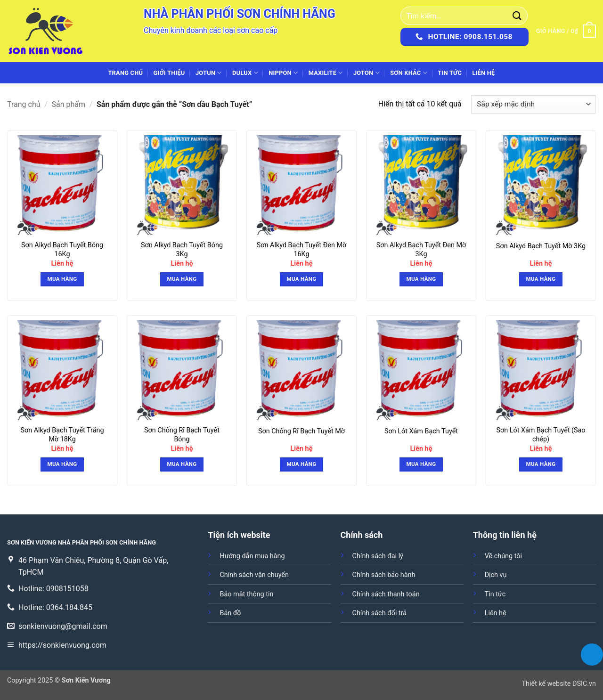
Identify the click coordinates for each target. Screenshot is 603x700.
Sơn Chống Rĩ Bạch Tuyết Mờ (301, 431)
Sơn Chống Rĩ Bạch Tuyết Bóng (182, 435)
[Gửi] (517, 16)
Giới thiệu (169, 73)
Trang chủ (125, 73)
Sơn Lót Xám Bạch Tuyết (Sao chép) (541, 435)
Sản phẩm (69, 104)
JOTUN (209, 73)
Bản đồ (230, 613)
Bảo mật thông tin (246, 594)
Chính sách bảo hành (384, 575)
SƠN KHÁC (409, 73)
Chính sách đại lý (378, 556)
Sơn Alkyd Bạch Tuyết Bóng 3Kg (182, 250)
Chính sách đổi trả (380, 613)
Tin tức (450, 73)
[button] (566, 31)
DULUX (245, 73)
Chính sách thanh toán (386, 594)
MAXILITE (326, 73)
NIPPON (283, 73)
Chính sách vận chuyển (254, 575)
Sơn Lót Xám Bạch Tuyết (421, 431)
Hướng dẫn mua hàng (252, 556)
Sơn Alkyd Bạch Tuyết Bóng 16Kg (62, 250)
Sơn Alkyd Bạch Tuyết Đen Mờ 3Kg (421, 250)
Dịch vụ (496, 575)
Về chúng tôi (503, 556)
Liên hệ (483, 73)
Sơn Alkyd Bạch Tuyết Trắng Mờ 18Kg (62, 435)
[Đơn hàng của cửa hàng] (534, 104)
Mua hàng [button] (62, 279)
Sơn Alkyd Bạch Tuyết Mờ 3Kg (541, 246)
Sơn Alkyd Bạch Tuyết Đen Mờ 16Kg (302, 250)
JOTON (367, 73)
